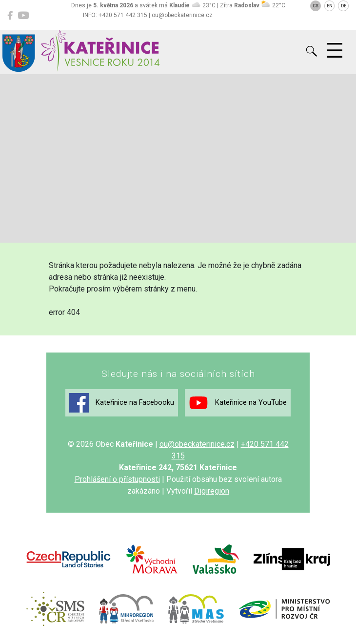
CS (316, 6)
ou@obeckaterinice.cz (197, 444)
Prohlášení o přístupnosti (117, 479)
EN (330, 6)
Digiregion (212, 491)
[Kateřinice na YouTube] (23, 16)
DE (344, 6)
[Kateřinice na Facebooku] (10, 16)
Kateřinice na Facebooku (122, 403)
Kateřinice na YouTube (238, 403)
